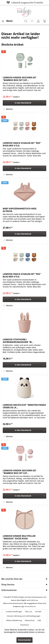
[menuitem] (7, 21)
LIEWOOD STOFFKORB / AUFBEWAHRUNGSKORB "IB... (18, 341)
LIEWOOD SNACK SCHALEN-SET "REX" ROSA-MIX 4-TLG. (22, 144)
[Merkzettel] (32, 21)
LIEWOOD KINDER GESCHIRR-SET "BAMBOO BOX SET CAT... (19, 79)
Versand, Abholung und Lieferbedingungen (24, 616)
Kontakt (38, 612)
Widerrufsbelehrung (14, 620)
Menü (7, 21)
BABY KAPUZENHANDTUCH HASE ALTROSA (20, 210)
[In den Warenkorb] (24, 103)
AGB (39, 620)
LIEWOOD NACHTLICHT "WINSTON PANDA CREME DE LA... (24, 406)
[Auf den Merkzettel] (8, 109)
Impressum (25, 625)
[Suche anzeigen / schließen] (26, 21)
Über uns (29, 612)
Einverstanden (24, 640)
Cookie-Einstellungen (14, 612)
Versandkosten (30, 606)
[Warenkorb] (45, 21)
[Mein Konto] (38, 21)
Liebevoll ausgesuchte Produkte (24, 3)
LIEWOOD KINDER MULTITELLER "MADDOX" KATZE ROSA (19, 537)
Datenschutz (30, 620)
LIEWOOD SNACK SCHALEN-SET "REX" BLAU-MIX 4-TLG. (22, 275)
